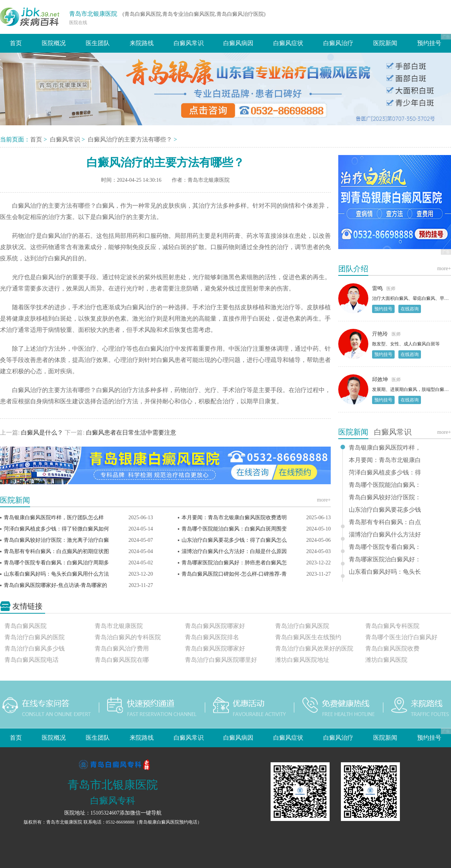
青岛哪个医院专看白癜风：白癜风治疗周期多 (56, 563)
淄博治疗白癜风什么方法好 (385, 535)
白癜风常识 (189, 43)
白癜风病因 (238, 43)
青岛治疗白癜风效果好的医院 (314, 648)
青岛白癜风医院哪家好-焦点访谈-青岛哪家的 (55, 585)
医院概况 (54, 43)
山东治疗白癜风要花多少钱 (385, 510)
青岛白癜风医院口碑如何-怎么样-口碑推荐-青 (234, 574)
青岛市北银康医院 (93, 14)
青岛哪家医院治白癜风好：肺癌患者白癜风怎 (234, 563)
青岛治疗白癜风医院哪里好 (221, 660)
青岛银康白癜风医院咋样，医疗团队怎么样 (54, 518)
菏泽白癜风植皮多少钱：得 (385, 473)
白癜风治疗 (338, 43)
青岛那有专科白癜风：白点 (385, 522)
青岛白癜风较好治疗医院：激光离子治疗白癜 (56, 540)
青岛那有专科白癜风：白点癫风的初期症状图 (56, 551)
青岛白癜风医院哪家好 (215, 626)
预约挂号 (429, 43)
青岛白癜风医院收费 (392, 648)
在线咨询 (410, 309)
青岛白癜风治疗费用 (122, 648)
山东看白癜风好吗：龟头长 (385, 572)
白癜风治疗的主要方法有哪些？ (131, 139)
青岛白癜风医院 (26, 626)
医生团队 (98, 43)
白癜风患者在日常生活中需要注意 (130, 432)
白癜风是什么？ (42, 432)
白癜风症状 (288, 43)
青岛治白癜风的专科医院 (128, 637)
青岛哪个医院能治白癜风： (385, 485)
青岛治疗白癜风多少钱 (35, 648)
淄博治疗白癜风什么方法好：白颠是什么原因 (234, 551)
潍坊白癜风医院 (386, 660)
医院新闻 (385, 43)
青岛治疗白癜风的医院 (35, 637)
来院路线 (142, 43)
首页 (16, 43)
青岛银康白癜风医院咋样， (385, 448)
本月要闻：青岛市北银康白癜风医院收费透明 (234, 518)
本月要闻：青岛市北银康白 (385, 460)
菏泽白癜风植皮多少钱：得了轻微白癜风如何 (56, 529)
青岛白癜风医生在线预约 (308, 637)
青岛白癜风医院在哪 (122, 660)
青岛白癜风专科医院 (392, 626)
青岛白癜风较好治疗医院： (385, 497)
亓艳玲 (380, 334)
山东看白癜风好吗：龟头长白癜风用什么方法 (56, 574)
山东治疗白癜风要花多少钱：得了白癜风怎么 (234, 540)
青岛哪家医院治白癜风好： (385, 559)
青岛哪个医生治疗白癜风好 (401, 637)
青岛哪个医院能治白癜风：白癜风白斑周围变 (234, 529)
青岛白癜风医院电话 (32, 660)
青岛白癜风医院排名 (212, 637)
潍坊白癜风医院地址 (302, 660)
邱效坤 (380, 379)
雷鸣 (377, 288)
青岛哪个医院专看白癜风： (385, 547)
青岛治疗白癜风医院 (302, 626)
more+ (324, 500)
